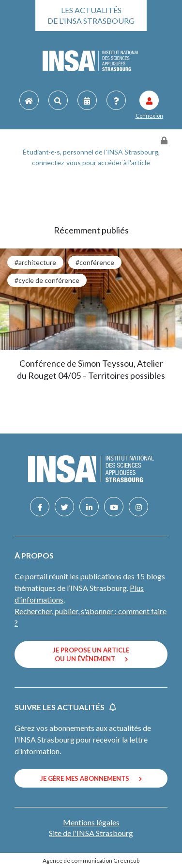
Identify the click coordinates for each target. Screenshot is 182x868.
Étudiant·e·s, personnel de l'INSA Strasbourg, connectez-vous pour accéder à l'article (91, 157)
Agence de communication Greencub (91, 860)
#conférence (95, 262)
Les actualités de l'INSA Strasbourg (91, 15)
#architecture (35, 262)
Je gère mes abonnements (91, 778)
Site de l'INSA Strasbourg (91, 833)
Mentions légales (91, 822)
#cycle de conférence (47, 280)
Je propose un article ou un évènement (91, 654)
